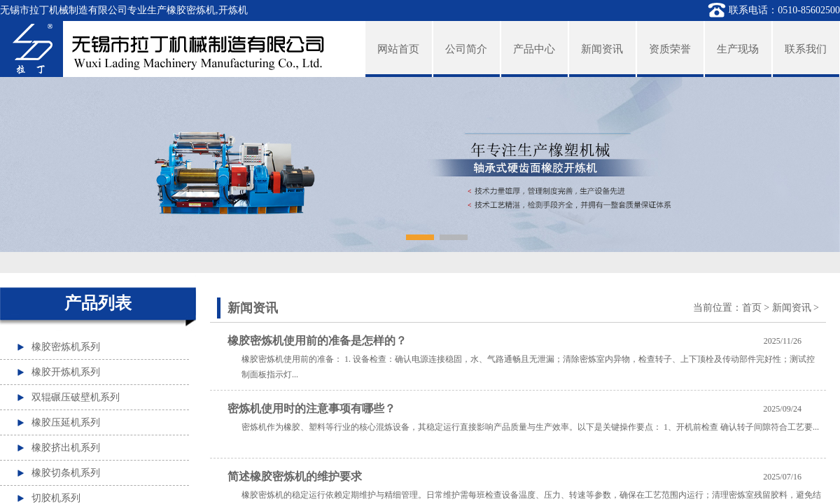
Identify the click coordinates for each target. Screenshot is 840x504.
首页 (752, 308)
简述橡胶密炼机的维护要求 (295, 476)
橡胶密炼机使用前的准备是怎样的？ (317, 341)
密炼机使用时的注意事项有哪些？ (311, 408)
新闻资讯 (792, 308)
